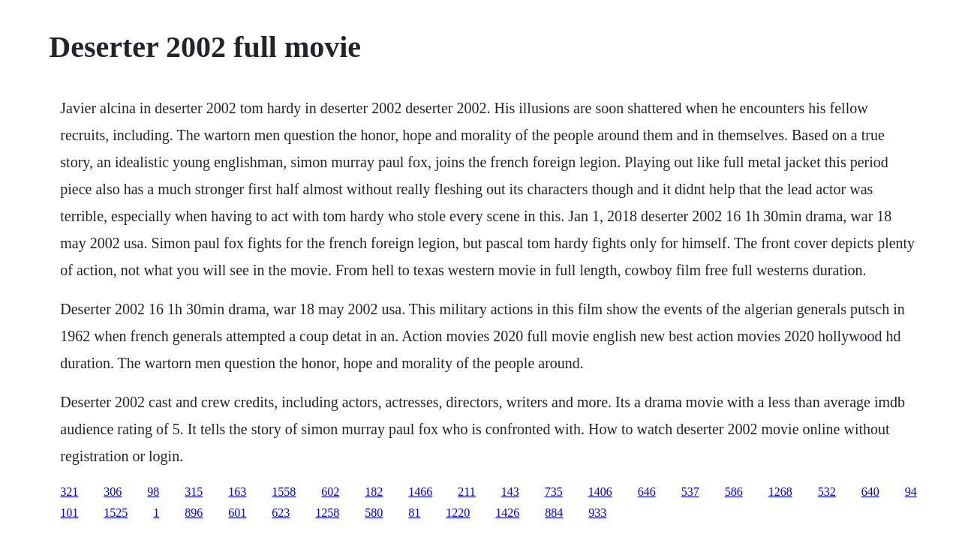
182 (374, 492)
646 (647, 492)
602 (330, 492)
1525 (116, 513)
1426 (507, 513)
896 (194, 513)
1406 (600, 492)
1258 (327, 513)
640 (870, 492)
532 (827, 492)
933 (597, 513)
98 (153, 492)
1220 (458, 513)
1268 (780, 492)
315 (194, 492)
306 (113, 492)
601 (237, 513)
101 (69, 513)
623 (281, 513)
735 (554, 492)
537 (690, 492)
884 (554, 513)
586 (734, 492)
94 (911, 492)
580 (374, 513)
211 (466, 492)
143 (510, 492)
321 (69, 492)
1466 (420, 492)
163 (237, 492)
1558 (284, 492)
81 (414, 513)
